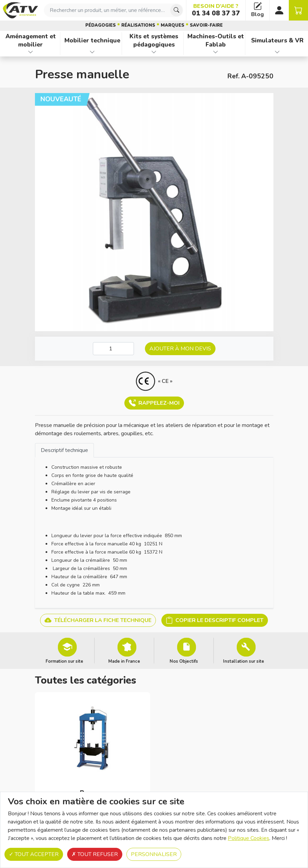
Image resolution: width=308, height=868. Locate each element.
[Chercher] (176, 10)
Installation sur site (244, 661)
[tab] (64, 450)
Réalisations (138, 25)
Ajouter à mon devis (180, 349)
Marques (173, 25)
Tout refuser (95, 854)
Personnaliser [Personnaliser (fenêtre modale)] (154, 854)
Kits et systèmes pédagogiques (154, 41)
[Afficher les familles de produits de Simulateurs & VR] (277, 52)
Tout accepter (34, 854)
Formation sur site (64, 661)
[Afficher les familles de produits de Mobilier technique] (92, 52)
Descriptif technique (64, 450)
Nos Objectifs (184, 661)
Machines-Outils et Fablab (216, 41)
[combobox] (114, 10)
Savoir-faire (206, 25)
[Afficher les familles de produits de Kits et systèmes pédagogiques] (154, 52)
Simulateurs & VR (277, 40)
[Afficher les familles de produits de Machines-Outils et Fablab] (216, 52)
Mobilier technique (92, 40)
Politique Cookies (249, 838)
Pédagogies (101, 25)
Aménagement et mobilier (31, 41)
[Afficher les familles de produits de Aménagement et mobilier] (31, 52)
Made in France (124, 661)
